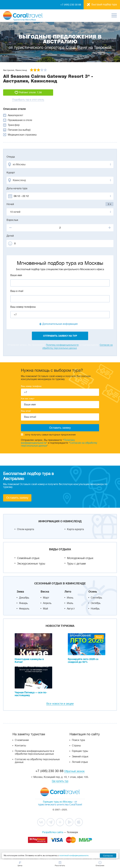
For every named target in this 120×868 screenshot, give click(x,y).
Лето (68, 592)
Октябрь (96, 603)
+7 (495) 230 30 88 (71, 5)
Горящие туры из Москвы (58, 802)
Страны (76, 746)
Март (46, 598)
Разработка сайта (53, 832)
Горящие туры (80, 751)
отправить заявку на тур (60, 336)
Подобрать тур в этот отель (28, 100)
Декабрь (24, 598)
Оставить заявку (17, 498)
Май (45, 609)
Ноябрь (95, 609)
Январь (23, 603)
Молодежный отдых (80, 558)
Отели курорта (26, 529)
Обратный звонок (74, 771)
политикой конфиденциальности (74, 855)
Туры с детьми (76, 564)
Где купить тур (60, 781)
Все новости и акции (60, 704)
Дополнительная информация (60, 324)
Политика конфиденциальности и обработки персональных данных (34, 752)
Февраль (24, 609)
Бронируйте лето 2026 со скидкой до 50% (83, 661)
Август (71, 609)
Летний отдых (80, 762)
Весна (45, 592)
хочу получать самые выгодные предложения (48, 435)
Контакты (20, 746)
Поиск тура (78, 740)
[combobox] (60, 164)
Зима (20, 592)
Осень (93, 592)
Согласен (108, 856)
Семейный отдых (28, 558)
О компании (22, 740)
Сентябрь (96, 598)
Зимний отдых (80, 757)
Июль (70, 603)
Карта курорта (75, 529)
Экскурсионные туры (31, 564)
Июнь (70, 598)
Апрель (47, 603)
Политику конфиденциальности (62, 345)
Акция (99, 637)
